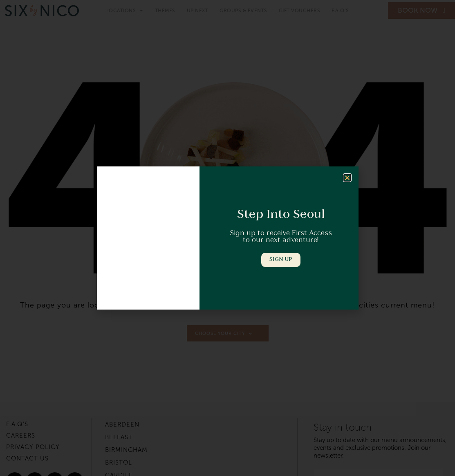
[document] (227, 238)
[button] (347, 178)
